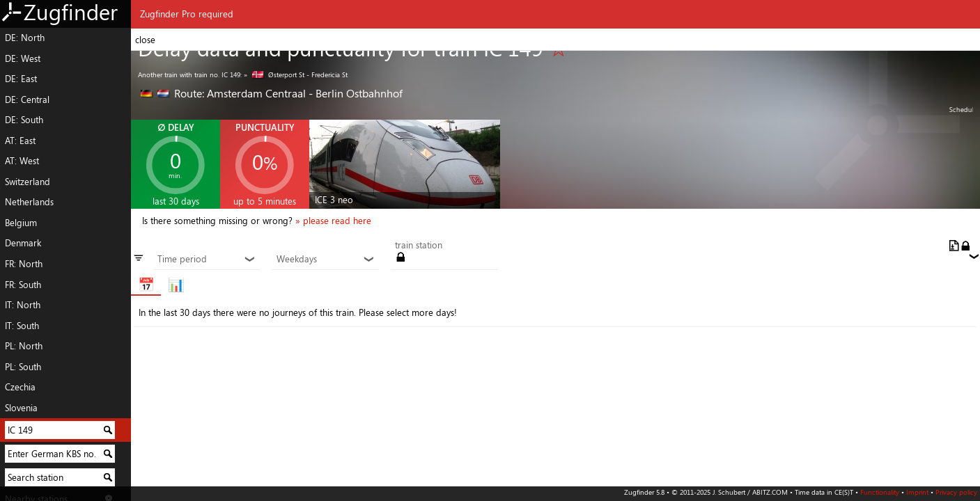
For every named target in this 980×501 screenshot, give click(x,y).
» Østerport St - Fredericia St (296, 74)
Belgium (21, 223)
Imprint (917, 492)
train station (419, 246)
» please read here (333, 221)
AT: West (22, 161)
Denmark (23, 243)
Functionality (880, 492)
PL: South (23, 367)
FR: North (24, 264)
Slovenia (21, 408)
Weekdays (326, 260)
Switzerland (28, 182)
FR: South (23, 285)
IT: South (22, 326)
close (145, 40)
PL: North (24, 346)
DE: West (23, 58)
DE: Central (27, 100)
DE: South (24, 120)
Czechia (20, 387)
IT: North (23, 305)
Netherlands (29, 202)
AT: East (20, 141)
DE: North (25, 38)
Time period (207, 260)
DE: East (21, 79)
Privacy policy (956, 492)
